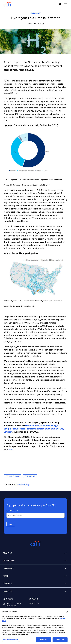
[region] (35, 626)
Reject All (43, 640)
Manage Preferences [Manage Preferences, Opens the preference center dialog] (11, 640)
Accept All (60, 640)
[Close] (67, 612)
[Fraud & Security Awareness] (16, 606)
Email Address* (12, 511)
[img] (60, 4)
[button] (35, 553)
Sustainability (35, 13)
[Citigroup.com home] (35, 543)
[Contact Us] (49, 606)
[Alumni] (49, 600)
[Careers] (16, 600)
